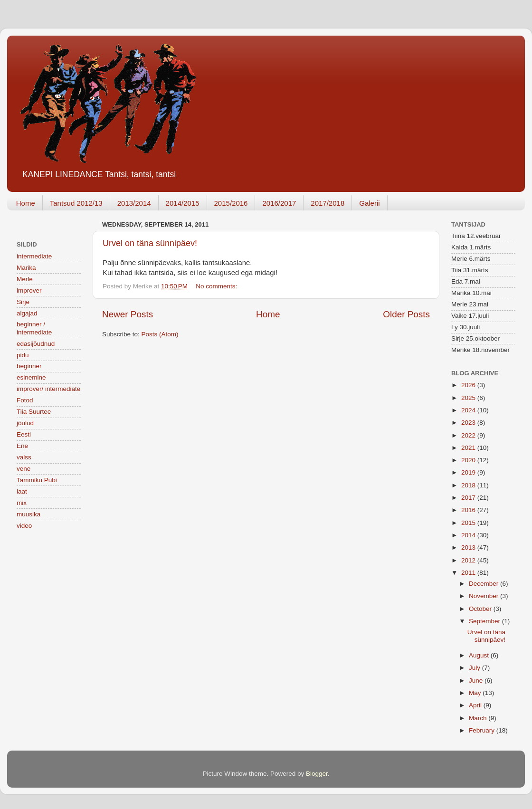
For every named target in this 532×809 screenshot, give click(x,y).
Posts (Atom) (160, 334)
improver (29, 290)
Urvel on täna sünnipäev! (150, 243)
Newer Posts (128, 314)
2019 (469, 472)
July (475, 668)
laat (22, 491)
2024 (469, 410)
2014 (469, 535)
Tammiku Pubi (37, 480)
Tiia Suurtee (34, 412)
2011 (469, 573)
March (479, 718)
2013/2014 (134, 203)
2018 (469, 485)
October (481, 609)
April (476, 705)
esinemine (31, 377)
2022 (469, 435)
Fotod (25, 400)
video (24, 526)
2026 (469, 385)
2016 (469, 510)
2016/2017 (279, 203)
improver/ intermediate (48, 389)
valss (24, 457)
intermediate (34, 256)
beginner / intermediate (34, 328)
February (483, 730)
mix (22, 503)
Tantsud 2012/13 (76, 203)
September (485, 621)
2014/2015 (183, 203)
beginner (29, 366)
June (477, 681)
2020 (469, 460)
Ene (22, 446)
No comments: (217, 286)
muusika (28, 514)
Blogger (317, 774)
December (484, 584)
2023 (469, 423)
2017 (469, 498)
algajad (27, 313)
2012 (469, 560)
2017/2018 (328, 203)
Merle (25, 279)
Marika (26, 268)
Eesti (24, 434)
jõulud (25, 423)
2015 (469, 523)
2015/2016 (231, 203)
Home (26, 203)
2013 (469, 547)
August (480, 655)
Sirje (23, 302)
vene (24, 469)
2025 (469, 398)
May (476, 693)
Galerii (369, 203)
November (484, 596)
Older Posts (406, 314)
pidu (23, 355)
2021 (469, 448)
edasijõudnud (36, 344)
